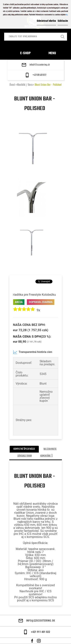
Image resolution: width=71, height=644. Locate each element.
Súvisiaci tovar (25, 456)
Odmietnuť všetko (46, 21)
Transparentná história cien (33, 352)
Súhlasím (63, 21)
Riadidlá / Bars (25, 85)
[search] (63, 37)
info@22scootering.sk (40, 65)
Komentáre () (47, 456)
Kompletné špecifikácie (24, 449)
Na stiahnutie (50, 449)
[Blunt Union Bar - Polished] (33, 126)
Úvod (12, 85)
